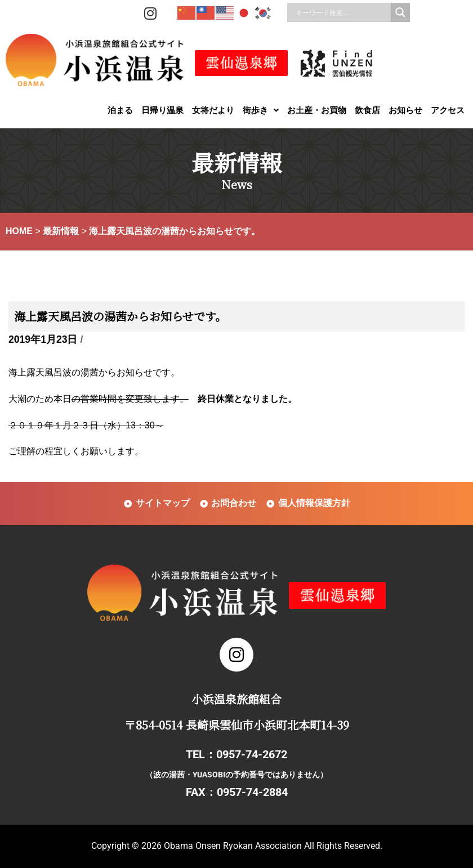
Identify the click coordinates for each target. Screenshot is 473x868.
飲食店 (367, 110)
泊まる (120, 110)
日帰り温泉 (162, 110)
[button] (261, 110)
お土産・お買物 (317, 110)
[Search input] (342, 12)
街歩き (261, 110)
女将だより (213, 110)
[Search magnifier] (400, 12)
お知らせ (405, 110)
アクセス (448, 110)
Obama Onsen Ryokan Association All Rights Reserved (272, 846)
